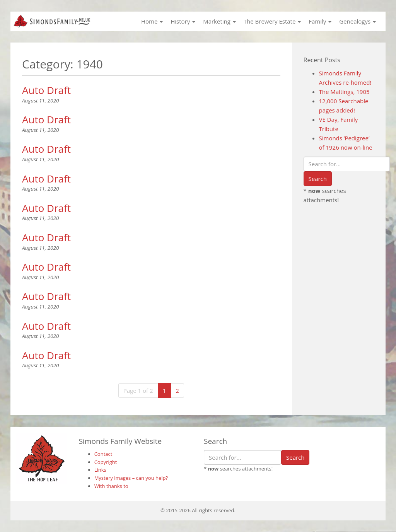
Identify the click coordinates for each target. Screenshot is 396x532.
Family (320, 21)
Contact (103, 454)
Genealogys (358, 21)
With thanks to (111, 486)
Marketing (219, 21)
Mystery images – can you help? (131, 478)
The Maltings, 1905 (344, 92)
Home (152, 21)
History (183, 21)
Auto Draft (46, 90)
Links (100, 470)
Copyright (106, 462)
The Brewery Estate (272, 21)
